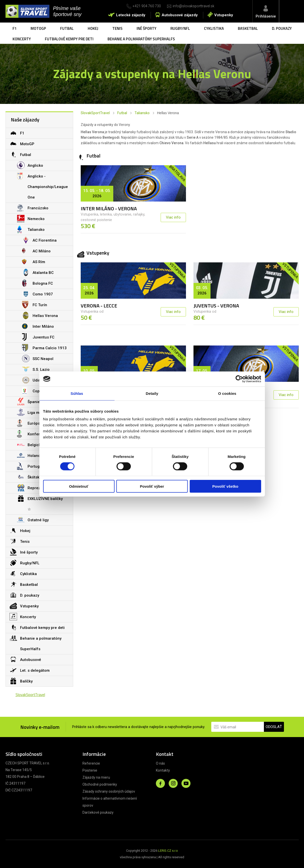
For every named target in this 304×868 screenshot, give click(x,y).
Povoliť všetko (225, 486)
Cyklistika (214, 28)
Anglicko (30, 165)
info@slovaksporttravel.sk (193, 6)
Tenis (117, 28)
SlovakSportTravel (95, 113)
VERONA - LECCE (99, 306)
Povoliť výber (152, 486)
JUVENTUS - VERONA (216, 306)
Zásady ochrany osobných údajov (109, 791)
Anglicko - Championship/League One (42, 185)
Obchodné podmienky (100, 784)
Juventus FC (38, 337)
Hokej (93, 28)
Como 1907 (37, 294)
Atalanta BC (38, 272)
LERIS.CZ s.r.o (168, 851)
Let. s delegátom (30, 670)
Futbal (67, 28)
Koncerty (22, 39)
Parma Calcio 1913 (44, 348)
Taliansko (142, 113)
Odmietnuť (79, 486)
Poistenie (90, 770)
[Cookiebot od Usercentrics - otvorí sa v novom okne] (239, 379)
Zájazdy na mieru (96, 777)
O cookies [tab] (227, 393)
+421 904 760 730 (147, 6)
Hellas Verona (40, 315)
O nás (160, 763)
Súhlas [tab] (77, 393)
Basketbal (248, 28)
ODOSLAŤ (274, 727)
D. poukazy (282, 28)
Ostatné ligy (33, 520)
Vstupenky (224, 15)
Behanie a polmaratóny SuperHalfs (141, 39)
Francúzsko (33, 208)
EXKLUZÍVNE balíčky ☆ (40, 502)
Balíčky (21, 681)
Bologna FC (37, 283)
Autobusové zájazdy (180, 15)
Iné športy (146, 28)
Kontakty (163, 770)
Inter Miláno (38, 326)
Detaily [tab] (152, 393)
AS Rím (34, 262)
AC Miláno (36, 251)
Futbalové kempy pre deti (69, 39)
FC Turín (35, 305)
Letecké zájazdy (131, 15)
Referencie (91, 763)
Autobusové (25, 659)
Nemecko (31, 219)
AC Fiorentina (39, 240)
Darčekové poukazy (98, 812)
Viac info (173, 217)
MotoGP (38, 28)
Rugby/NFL (180, 28)
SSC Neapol (38, 359)
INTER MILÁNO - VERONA (109, 208)
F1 (15, 28)
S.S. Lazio (36, 369)
